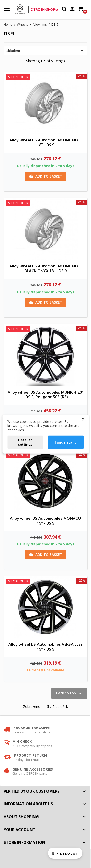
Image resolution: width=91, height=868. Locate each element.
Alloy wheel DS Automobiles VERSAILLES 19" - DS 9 (45, 647)
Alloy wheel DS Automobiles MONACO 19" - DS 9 (45, 521)
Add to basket (46, 176)
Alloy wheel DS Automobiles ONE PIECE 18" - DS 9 (45, 142)
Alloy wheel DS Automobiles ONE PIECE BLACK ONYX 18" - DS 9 (45, 268)
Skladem (45, 51)
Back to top (69, 693)
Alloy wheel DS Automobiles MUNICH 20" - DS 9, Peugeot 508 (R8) (46, 395)
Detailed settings (25, 442)
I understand (66, 442)
